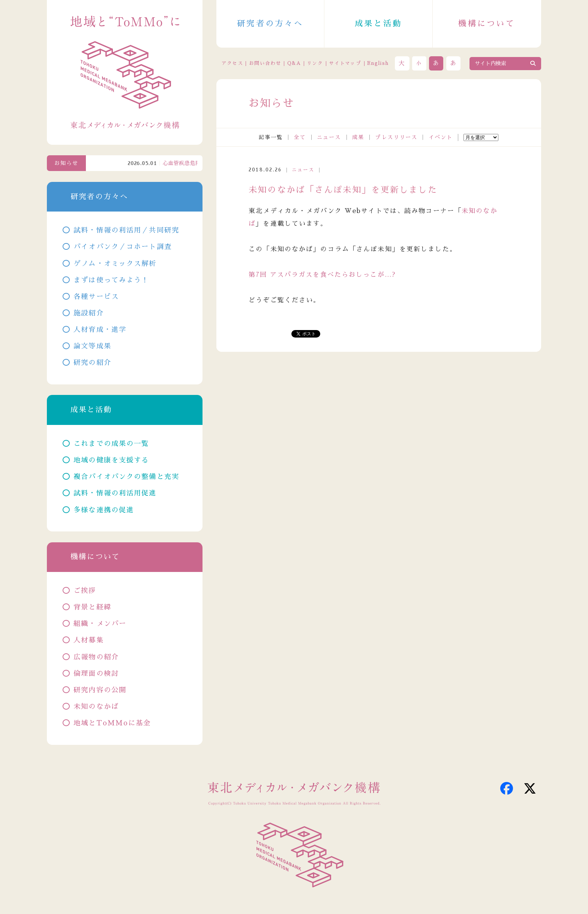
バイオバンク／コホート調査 (123, 247)
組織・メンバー (100, 624)
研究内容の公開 (100, 690)
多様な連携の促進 (104, 510)
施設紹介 (89, 313)
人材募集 (89, 640)
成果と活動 (378, 24)
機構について (487, 24)
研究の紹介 (92, 363)
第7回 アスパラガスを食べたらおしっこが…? (322, 275)
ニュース (329, 137)
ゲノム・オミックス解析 (115, 264)
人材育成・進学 (100, 330)
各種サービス (96, 297)
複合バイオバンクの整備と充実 (126, 477)
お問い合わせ (265, 63)
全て (300, 137)
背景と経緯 (92, 607)
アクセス (232, 63)
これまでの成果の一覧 (111, 444)
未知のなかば (96, 707)
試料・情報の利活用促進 (115, 493)
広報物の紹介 (96, 657)
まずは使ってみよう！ (111, 280)
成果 (358, 137)
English (378, 63)
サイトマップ (345, 63)
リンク (315, 63)
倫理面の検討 (96, 674)
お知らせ (67, 163)
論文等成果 (92, 346)
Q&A (294, 63)
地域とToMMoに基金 (112, 723)
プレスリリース (396, 137)
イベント (441, 137)
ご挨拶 (85, 591)
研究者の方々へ (270, 24)
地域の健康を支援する (111, 460)
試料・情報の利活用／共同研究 (126, 230)
